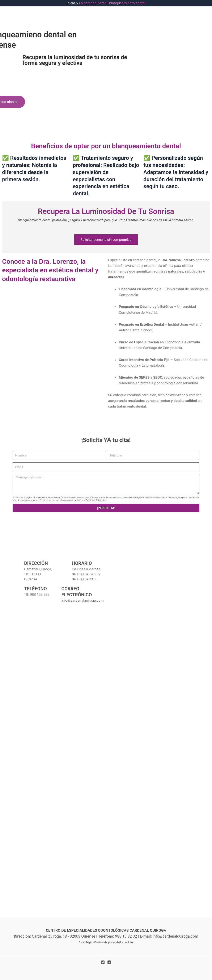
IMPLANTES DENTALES (96, 37)
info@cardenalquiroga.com (189, 8)
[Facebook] (103, 962)
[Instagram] (109, 962)
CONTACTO (102, 54)
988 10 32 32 (180, 20)
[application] (147, 37)
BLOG (82, 54)
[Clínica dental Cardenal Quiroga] (106, 654)
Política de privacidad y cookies (114, 942)
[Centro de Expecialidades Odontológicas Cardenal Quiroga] (36, 45)
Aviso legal (85, 942)
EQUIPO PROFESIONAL (175, 37)
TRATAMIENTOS (135, 37)
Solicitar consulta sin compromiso (106, 240)
